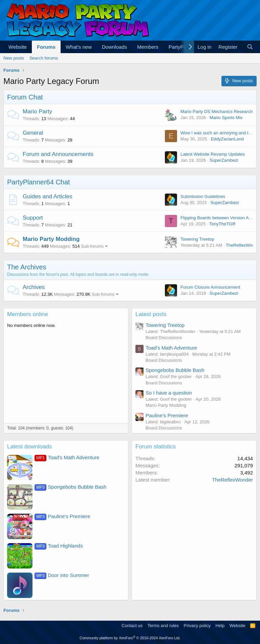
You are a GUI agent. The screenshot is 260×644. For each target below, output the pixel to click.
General (33, 133)
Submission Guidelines (203, 196)
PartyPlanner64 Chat (39, 182)
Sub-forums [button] (92, 246)
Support (33, 218)
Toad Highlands (59, 546)
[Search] (250, 47)
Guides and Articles (47, 196)
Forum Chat (25, 97)
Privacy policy (197, 626)
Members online (28, 314)
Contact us (132, 626)
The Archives (27, 267)
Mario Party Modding (51, 239)
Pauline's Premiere (167, 415)
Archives (34, 287)
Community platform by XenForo (130, 638)
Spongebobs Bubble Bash (175, 370)
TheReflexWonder (232, 480)
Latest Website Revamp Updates (213, 154)
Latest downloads (29, 447)
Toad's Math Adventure (171, 348)
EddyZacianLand (227, 139)
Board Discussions (164, 338)
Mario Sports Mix (226, 118)
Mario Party (37, 112)
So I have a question (169, 393)
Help (220, 626)
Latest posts (151, 314)
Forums (46, 47)
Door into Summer (62, 575)
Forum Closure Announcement (210, 287)
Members (148, 47)
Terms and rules (163, 626)
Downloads (114, 47)
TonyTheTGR (222, 224)
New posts (14, 58)
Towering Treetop (197, 239)
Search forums (44, 58)
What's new (79, 47)
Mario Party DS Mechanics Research (216, 112)
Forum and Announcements (58, 154)
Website (18, 47)
